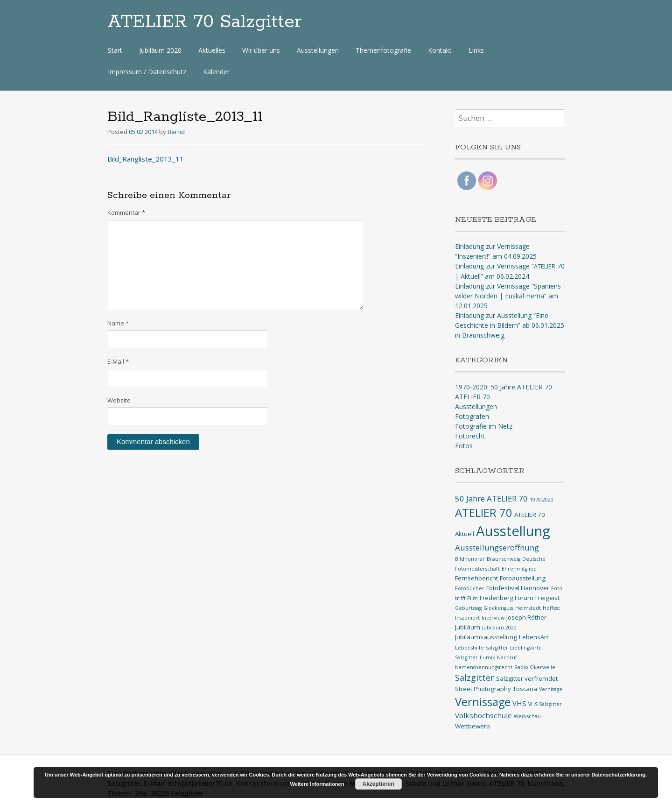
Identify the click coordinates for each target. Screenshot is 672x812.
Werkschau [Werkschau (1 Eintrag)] (527, 716)
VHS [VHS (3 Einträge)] (519, 703)
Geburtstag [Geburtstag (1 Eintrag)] (468, 608)
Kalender (216, 72)
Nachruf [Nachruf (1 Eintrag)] (507, 657)
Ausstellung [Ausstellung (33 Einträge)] (513, 531)
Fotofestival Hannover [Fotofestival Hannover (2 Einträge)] (518, 588)
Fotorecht (470, 436)
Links (476, 50)
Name (118, 323)
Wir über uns (261, 50)
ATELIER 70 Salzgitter (205, 22)
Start (115, 50)
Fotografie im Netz (484, 426)
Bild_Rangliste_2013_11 (146, 159)
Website (119, 400)
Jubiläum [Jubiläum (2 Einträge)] (468, 627)
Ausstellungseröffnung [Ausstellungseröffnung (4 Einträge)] (497, 547)
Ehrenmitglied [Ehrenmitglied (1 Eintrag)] (519, 569)
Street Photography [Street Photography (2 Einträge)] (483, 689)
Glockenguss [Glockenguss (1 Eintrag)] (498, 608)
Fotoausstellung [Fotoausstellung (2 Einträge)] (523, 578)
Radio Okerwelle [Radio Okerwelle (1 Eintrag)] (535, 667)
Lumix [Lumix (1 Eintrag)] (487, 657)
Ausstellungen (318, 50)
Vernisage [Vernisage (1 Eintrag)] (551, 689)
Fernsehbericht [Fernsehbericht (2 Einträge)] (476, 578)
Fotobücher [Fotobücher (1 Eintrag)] (470, 588)
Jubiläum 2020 (160, 50)
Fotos (464, 446)
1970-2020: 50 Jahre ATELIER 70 (504, 387)
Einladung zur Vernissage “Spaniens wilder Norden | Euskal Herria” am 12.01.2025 (508, 296)
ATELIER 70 (472, 397)
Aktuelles (212, 50)
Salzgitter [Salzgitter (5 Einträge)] (475, 678)
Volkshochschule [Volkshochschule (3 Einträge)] (483, 715)
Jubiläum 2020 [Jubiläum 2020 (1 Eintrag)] (499, 628)
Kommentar (126, 212)
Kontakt (440, 50)
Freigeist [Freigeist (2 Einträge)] (547, 598)
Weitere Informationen (317, 784)
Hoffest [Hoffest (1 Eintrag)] (551, 608)
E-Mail (118, 361)
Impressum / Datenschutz (147, 72)
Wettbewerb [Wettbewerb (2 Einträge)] (472, 726)
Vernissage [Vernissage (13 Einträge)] (483, 702)
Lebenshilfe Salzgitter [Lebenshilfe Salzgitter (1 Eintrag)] (482, 648)
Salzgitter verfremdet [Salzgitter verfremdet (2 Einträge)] (527, 678)
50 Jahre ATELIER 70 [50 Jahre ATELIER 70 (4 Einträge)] (491, 498)
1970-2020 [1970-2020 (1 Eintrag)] (542, 500)
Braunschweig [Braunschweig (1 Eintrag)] (504, 559)
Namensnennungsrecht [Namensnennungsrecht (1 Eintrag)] (484, 667)
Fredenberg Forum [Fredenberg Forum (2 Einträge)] (507, 598)
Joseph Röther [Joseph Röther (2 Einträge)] (526, 617)
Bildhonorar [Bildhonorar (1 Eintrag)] (470, 559)
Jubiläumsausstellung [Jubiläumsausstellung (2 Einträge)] (486, 637)
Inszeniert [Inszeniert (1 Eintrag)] (467, 618)
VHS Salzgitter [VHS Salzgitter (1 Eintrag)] (545, 704)
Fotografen (472, 416)
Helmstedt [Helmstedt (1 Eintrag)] (528, 608)
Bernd (176, 132)
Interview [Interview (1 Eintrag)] (493, 618)
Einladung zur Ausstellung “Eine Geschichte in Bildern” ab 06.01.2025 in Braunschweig (510, 325)
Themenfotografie (383, 50)
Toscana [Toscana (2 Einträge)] (525, 689)
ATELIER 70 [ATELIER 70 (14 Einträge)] (484, 512)
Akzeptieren (378, 784)
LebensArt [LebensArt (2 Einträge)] (534, 637)
